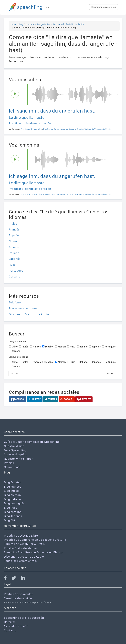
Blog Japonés (13, 516)
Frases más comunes (23, 308)
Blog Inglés (11, 491)
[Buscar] (52, 373)
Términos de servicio (18, 598)
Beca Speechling (15, 450)
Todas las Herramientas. (20, 561)
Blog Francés (13, 487)
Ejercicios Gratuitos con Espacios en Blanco (33, 552)
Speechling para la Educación (24, 618)
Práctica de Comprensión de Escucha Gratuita (35, 540)
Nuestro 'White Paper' (19, 459)
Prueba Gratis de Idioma (20, 548)
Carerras (10, 622)
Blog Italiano (12, 499)
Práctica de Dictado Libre (21, 535)
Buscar (109, 373)
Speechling (17, 24)
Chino (13, 241)
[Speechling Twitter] (16, 579)
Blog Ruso (11, 508)
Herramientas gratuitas (104, 7)
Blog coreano (13, 512)
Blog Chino (11, 520)
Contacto (10, 630)
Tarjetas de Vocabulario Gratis (24, 544)
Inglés (13, 224)
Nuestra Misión (14, 446)
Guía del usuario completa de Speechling (32, 442)
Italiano (14, 253)
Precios (9, 463)
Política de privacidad (19, 594)
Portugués (16, 270)
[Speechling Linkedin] (25, 579)
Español (14, 235)
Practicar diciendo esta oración (30, 123)
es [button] (47, 7)
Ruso (12, 265)
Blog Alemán (12, 495)
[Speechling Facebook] (7, 579)
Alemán (14, 247)
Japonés (15, 259)
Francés (14, 229)
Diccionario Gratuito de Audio (69, 24)
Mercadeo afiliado (16, 626)
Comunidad (12, 467)
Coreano (15, 276)
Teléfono (15, 302)
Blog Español (13, 482)
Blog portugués (14, 503)
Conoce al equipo (16, 454)
